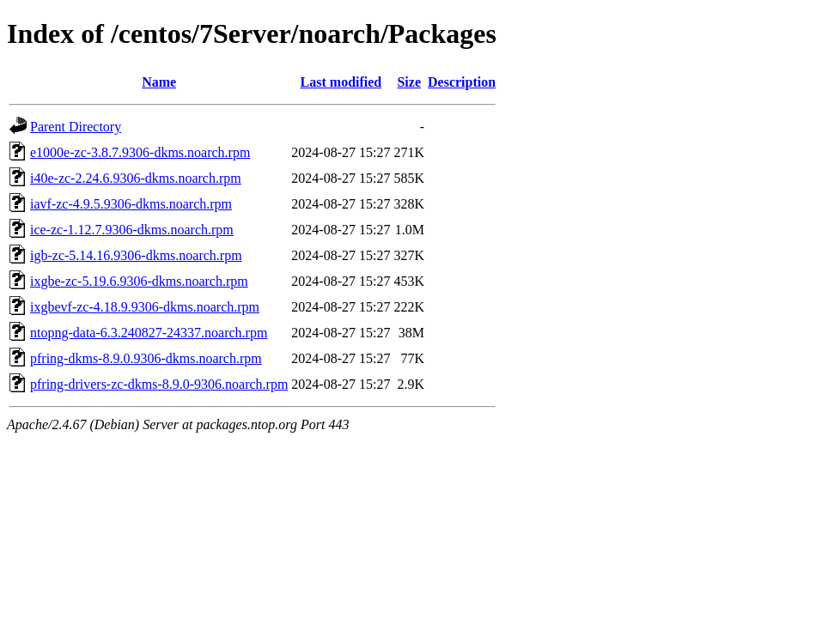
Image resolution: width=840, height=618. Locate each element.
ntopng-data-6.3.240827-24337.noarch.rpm (149, 333)
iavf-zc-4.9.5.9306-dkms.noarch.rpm (131, 204)
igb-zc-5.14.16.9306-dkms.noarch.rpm (136, 255)
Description (462, 82)
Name (159, 82)
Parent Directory (76, 127)
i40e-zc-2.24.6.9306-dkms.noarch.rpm (136, 178)
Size (409, 82)
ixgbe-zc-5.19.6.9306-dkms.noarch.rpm (139, 281)
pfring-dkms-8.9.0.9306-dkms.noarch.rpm (146, 358)
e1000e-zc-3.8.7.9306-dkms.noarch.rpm (140, 152)
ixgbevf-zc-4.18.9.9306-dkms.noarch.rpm (145, 307)
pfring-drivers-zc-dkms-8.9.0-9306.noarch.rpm (159, 384)
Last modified (341, 82)
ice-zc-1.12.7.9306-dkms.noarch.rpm (132, 230)
